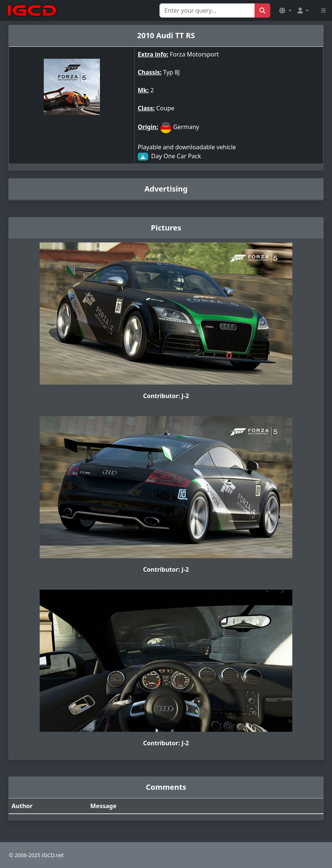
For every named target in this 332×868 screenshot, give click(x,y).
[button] (285, 10)
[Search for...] (207, 10)
